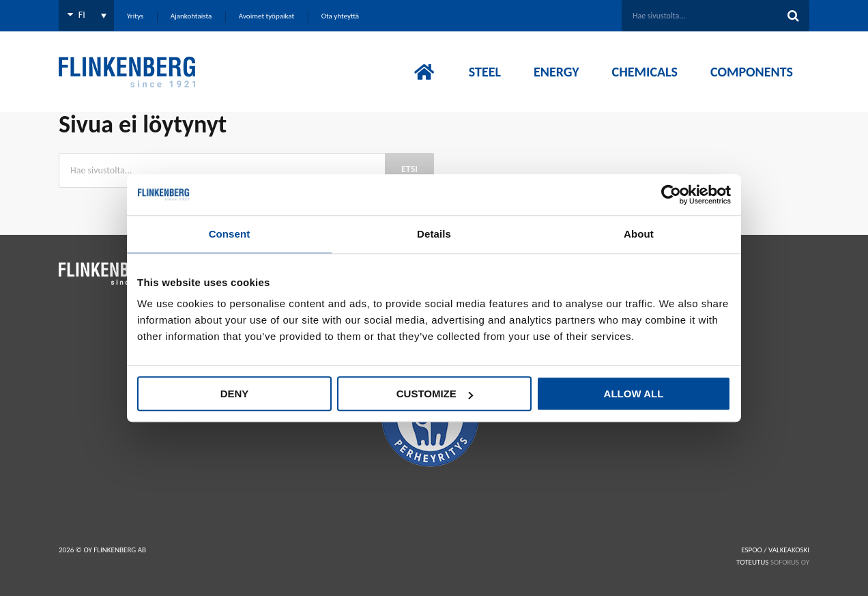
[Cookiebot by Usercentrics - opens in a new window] (671, 195)
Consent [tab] (230, 234)
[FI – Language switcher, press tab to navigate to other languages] (86, 15)
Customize (435, 394)
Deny (235, 394)
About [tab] (639, 234)
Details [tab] (434, 234)
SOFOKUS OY (790, 562)
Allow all (634, 394)
